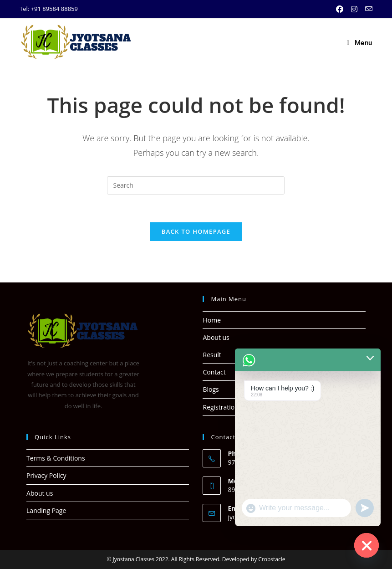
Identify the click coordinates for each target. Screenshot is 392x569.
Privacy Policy (46, 475)
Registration (220, 407)
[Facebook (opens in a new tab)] (341, 9)
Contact (214, 372)
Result (212, 355)
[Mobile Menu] (360, 43)
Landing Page (46, 510)
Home (212, 320)
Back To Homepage (196, 231)
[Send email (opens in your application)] (367, 9)
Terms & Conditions (56, 458)
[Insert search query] (196, 185)
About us (216, 337)
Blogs (211, 389)
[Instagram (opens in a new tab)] (355, 9)
